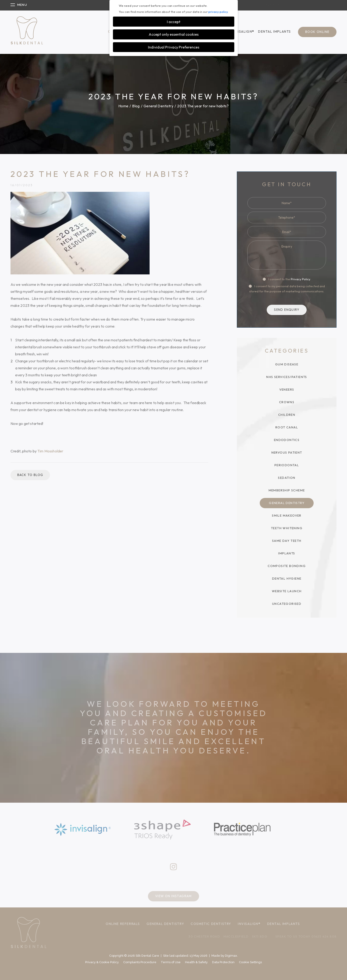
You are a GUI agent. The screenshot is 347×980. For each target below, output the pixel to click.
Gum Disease (287, 364)
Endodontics (287, 440)
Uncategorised (287, 604)
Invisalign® (243, 32)
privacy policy (218, 12)
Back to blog (30, 475)
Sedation (287, 478)
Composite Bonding (287, 566)
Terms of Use (171, 962)
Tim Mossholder (50, 451)
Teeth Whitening (287, 528)
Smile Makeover (287, 515)
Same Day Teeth (287, 541)
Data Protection (223, 962)
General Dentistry (158, 106)
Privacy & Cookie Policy (102, 962)
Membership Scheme (287, 490)
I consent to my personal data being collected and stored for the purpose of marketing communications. (287, 289)
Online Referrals (123, 924)
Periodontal (287, 465)
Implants (287, 553)
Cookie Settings (250, 962)
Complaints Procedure (140, 962)
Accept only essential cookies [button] (174, 34)
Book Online (317, 32)
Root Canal (287, 427)
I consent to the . (287, 279)
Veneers (287, 389)
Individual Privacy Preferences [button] (174, 47)
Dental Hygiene (287, 578)
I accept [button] (174, 22)
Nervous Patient (287, 452)
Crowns (287, 402)
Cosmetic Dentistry (211, 924)
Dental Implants (275, 32)
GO (210, 126)
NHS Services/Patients (287, 377)
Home (123, 106)
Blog (136, 106)
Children (287, 415)
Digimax (231, 956)
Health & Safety (196, 962)
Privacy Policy (300, 279)
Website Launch (287, 591)
